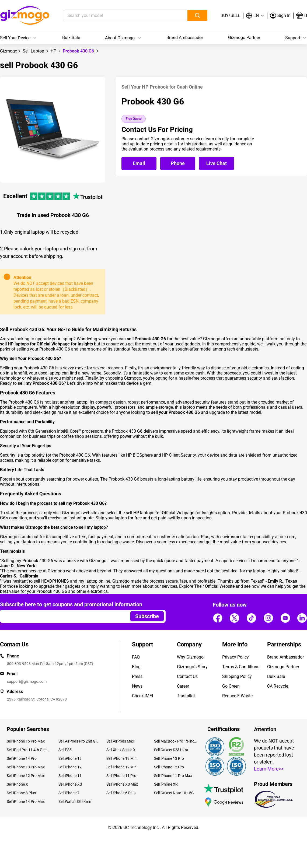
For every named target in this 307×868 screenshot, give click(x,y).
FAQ (136, 657)
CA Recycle (278, 686)
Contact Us (187, 676)
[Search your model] (117, 16)
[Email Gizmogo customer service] (140, 164)
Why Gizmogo (190, 657)
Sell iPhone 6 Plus (121, 793)
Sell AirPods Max (120, 741)
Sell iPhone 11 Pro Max (173, 776)
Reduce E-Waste (237, 696)
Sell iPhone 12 (70, 767)
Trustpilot (186, 696)
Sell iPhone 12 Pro (169, 767)
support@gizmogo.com (27, 681)
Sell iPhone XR (166, 784)
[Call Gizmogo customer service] (179, 164)
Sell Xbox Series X (121, 750)
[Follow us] (218, 618)
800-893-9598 (19, 664)
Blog (136, 667)
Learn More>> (269, 769)
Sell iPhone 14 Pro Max (26, 801)
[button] (255, 16)
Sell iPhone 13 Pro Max (26, 767)
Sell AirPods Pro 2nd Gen (78, 741)
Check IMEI (142, 696)
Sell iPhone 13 (70, 758)
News (137, 686)
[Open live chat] (217, 163)
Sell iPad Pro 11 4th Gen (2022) (29, 750)
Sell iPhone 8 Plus (21, 793)
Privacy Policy (236, 657)
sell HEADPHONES (51, 581)
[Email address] (63, 616)
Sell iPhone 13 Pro (169, 758)
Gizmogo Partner (244, 38)
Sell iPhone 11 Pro (121, 776)
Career (183, 686)
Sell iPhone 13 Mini (122, 758)
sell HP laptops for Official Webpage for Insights (171, 513)
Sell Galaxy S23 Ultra (171, 750)
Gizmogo (9, 51)
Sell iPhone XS (70, 784)
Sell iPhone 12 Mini (122, 767)
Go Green (231, 686)
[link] (9, 51)
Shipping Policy (237, 676)
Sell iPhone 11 (70, 776)
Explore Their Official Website (207, 586)
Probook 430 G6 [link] (79, 51)
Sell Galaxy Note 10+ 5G (174, 793)
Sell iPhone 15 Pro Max (26, 741)
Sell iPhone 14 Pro (22, 758)
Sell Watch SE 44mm (75, 801)
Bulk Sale (71, 38)
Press (137, 676)
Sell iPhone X (17, 784)
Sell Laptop (34, 51)
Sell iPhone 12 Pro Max (26, 776)
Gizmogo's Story (192, 667)
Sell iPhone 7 (69, 793)
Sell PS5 (65, 750)
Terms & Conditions (241, 667)
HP (54, 51)
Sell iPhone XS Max (122, 784)
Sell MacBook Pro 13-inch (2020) (176, 741)
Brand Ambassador (185, 38)
